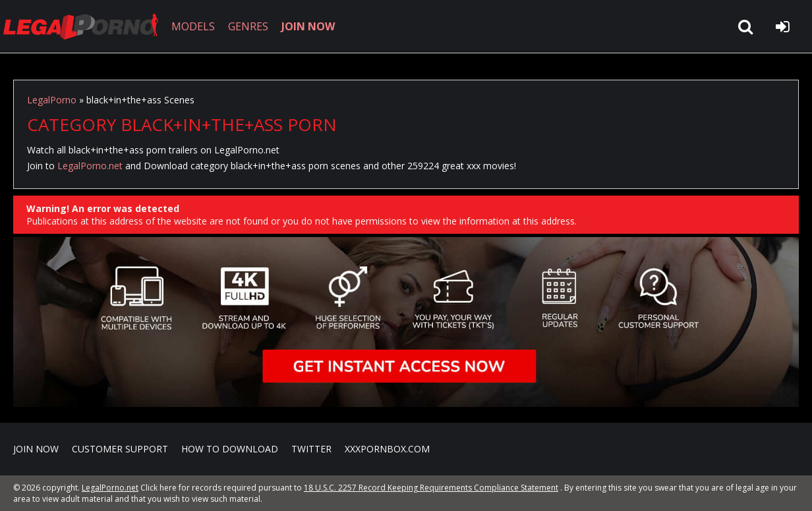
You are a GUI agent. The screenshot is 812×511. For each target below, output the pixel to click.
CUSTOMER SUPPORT (120, 449)
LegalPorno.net (86, 26)
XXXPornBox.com (387, 449)
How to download (230, 449)
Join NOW (36, 449)
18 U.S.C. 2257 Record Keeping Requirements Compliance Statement (431, 488)
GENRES (248, 26)
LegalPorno (52, 100)
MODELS (193, 26)
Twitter (311, 449)
